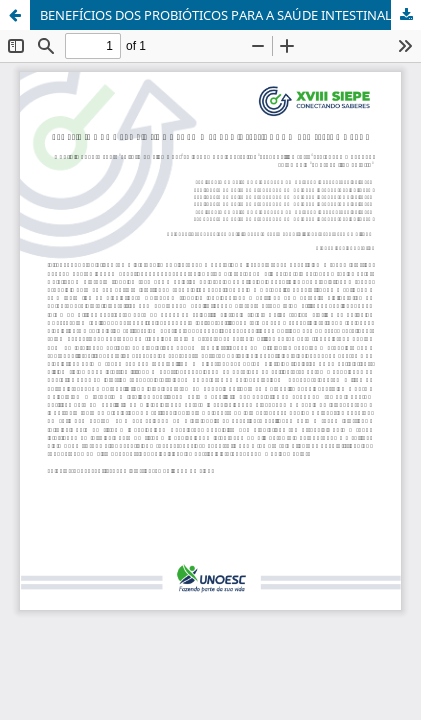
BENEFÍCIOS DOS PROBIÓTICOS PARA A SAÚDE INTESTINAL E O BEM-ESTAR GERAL (230, 15)
